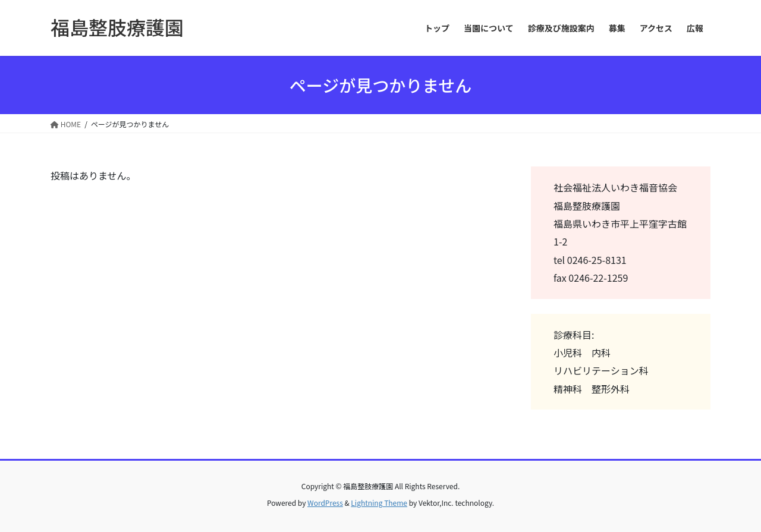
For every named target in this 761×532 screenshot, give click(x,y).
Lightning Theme (379, 503)
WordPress (325, 503)
